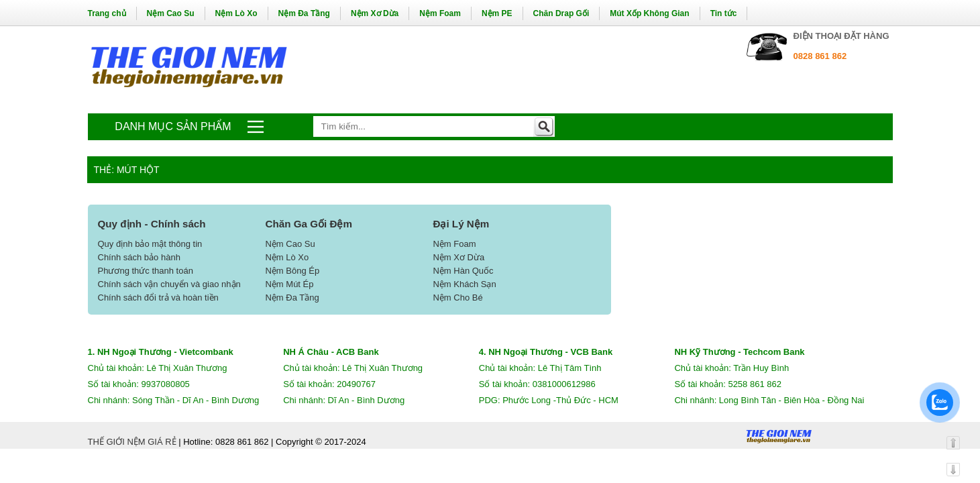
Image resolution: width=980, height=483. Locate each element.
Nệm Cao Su (171, 13)
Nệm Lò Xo (236, 13)
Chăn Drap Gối (561, 13)
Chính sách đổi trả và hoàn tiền (158, 298)
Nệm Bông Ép (292, 271)
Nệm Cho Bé (457, 298)
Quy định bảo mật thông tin (150, 244)
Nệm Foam (440, 13)
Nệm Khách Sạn (464, 284)
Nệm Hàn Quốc (463, 271)
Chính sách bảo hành (139, 257)
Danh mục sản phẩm (173, 126)
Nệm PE (497, 13)
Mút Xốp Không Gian (649, 13)
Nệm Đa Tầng (304, 13)
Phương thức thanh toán (146, 271)
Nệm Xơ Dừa (375, 13)
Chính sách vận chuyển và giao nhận (169, 284)
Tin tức (724, 13)
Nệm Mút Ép (289, 284)
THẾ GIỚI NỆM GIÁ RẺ (132, 442)
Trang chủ (107, 13)
